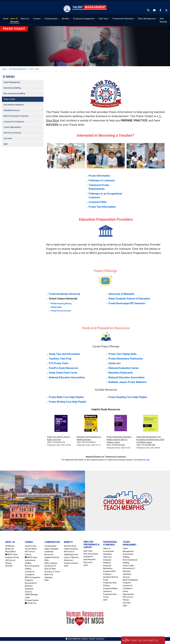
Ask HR (9, 549)
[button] (148, 10)
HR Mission (10, 546)
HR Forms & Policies (12, 132)
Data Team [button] (104, 18)
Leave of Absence (72, 557)
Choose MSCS (31, 549)
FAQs (47, 560)
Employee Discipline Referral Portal (111, 577)
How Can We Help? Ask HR (146, 640)
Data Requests (90, 559)
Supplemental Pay (52, 557)
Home (6, 18)
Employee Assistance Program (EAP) (109, 568)
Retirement (69, 560)
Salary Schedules (51, 549)
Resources (88, 562)
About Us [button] (25, 18)
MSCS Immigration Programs (16, 116)
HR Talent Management (18, 69)
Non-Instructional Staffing (14, 93)
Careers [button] (37, 18)
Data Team (88, 551)
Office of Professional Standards (108, 551)
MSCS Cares (11, 554)
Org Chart (8, 138)
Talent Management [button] (147, 18)
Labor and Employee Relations (107, 560)
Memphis (14, 20)
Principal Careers (32, 600)
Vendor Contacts (71, 563)
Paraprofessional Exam (61, 311)
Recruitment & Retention (14, 105)
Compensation (50, 546)
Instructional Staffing (12, 88)
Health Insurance (71, 549)
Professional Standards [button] (123, 18)
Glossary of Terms (52, 571)
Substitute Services (12, 110)
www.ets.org (143, 459)
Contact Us (31, 603)
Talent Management (12, 82)
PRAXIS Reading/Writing (61, 303)
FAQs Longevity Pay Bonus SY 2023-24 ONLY (51, 566)
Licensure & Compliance (14, 121)
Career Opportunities (12, 127)
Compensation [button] (51, 18)
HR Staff (9, 566)
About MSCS (10, 551)
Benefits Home (70, 546)
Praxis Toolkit (9, 99)
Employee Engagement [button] (84, 18)
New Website (163, 20)
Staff (6, 144)
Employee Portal (12, 557)
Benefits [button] (66, 18)
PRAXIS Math (56, 307)
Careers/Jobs (31, 546)
